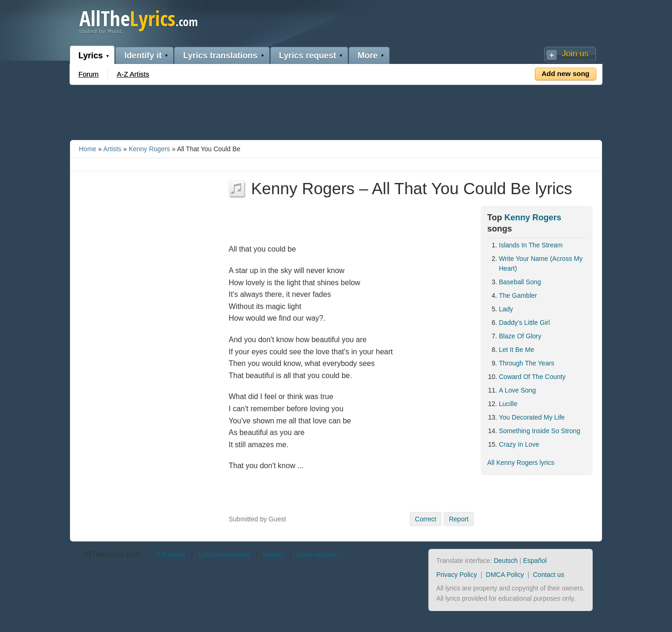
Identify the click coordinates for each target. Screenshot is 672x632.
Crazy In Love (519, 444)
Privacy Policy (457, 575)
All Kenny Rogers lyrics (521, 463)
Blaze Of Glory (520, 336)
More (367, 56)
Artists (112, 149)
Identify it (143, 56)
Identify (273, 555)
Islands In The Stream (531, 245)
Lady (506, 309)
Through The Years (527, 363)
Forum (88, 74)
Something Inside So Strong (539, 431)
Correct (426, 519)
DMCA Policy (505, 575)
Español (535, 561)
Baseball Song (520, 282)
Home (87, 149)
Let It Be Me (516, 350)
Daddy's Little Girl (524, 323)
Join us (575, 54)
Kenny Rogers (150, 149)
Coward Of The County (532, 377)
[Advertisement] (336, 111)
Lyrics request (308, 56)
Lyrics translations (220, 56)
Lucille (508, 404)
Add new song (566, 74)
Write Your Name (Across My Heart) (541, 263)
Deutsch (506, 561)
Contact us (549, 575)
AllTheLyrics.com (112, 554)
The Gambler (518, 295)
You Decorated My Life (532, 417)
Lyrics (91, 56)
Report (459, 519)
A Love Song (517, 390)
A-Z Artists (133, 74)
